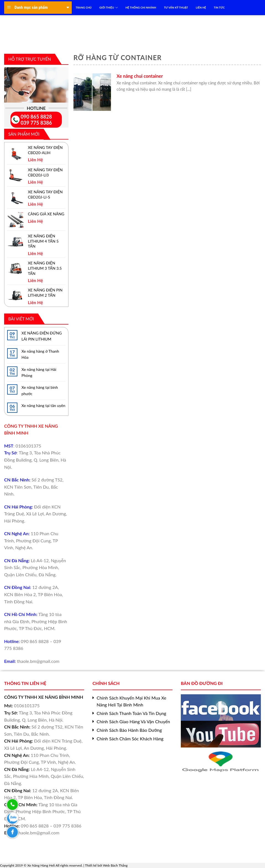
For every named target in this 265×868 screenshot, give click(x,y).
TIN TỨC (219, 8)
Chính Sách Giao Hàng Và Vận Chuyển (133, 721)
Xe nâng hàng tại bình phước (40, 390)
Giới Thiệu (109, 8)
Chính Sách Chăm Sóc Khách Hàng (130, 739)
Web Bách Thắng (115, 865)
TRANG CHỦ (84, 8)
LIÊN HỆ (201, 8)
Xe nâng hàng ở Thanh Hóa (40, 354)
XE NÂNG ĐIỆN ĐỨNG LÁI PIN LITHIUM (42, 336)
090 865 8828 (36, 117)
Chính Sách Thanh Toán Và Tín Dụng (131, 713)
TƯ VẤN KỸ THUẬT (176, 8)
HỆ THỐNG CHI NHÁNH (141, 8)
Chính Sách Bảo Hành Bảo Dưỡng (129, 730)
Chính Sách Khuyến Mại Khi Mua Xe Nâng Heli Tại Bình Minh (131, 701)
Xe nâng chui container (140, 76)
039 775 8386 (36, 123)
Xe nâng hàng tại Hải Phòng (39, 372)
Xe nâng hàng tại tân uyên (43, 405)
